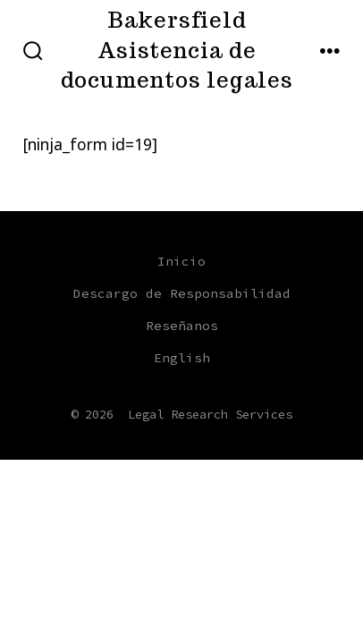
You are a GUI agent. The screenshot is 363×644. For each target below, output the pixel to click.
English (182, 358)
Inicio (181, 261)
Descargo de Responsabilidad (182, 293)
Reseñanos (182, 326)
